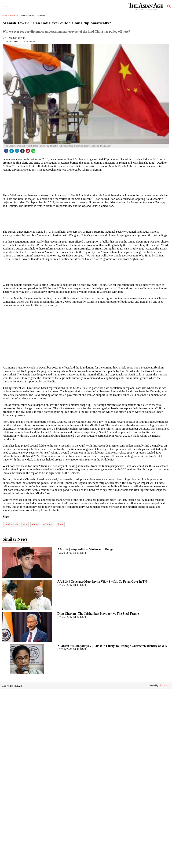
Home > (6, 16)
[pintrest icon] (28, 150)
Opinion (16, 16)
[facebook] (7, 150)
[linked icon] (17, 150)
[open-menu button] (7, 5)
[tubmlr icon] (23, 150)
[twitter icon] (12, 150)
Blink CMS (164, 685)
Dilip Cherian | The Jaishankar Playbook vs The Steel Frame (98, 614)
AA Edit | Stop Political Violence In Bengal (86, 549)
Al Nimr (48, 524)
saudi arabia (12, 524)
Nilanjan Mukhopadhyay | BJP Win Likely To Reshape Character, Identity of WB (112, 646)
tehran (35, 524)
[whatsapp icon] (34, 150)
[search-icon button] (168, 6)
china (60, 524)
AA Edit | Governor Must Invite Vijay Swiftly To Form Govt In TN (102, 582)
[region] (87, 182)
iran (25, 524)
